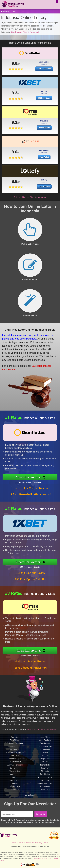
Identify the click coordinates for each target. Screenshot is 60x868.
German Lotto (15, 771)
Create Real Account (31, 477)
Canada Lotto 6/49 (45, 749)
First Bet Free (45, 186)
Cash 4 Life (45, 771)
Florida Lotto (15, 749)
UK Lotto (45, 764)
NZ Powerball (15, 752)
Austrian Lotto (15, 777)
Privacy (28, 843)
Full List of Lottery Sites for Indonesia (30, 197)
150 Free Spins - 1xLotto (33, 567)
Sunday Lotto (45, 789)
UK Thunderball (15, 764)
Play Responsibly (37, 843)
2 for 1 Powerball (44, 69)
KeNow (15, 786)
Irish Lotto (45, 758)
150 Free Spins (44, 101)
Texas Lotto (45, 792)
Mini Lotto (45, 774)
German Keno (15, 783)
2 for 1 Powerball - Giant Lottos (33, 482)
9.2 (14, 125)
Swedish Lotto (15, 792)
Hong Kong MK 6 (45, 780)
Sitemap (46, 843)
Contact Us (22, 843)
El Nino (15, 780)
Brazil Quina (45, 777)
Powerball (15, 740)
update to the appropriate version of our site (43, 728)
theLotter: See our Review (31, 664)
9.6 (14, 63)
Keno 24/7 (45, 783)
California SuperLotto (15, 746)
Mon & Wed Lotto (45, 786)
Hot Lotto (15, 758)
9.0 (14, 155)
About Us (15, 843)
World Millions (15, 774)
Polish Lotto (15, 789)
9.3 (14, 96)
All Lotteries (30, 795)
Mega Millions (45, 740)
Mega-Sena (45, 761)
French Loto (45, 768)
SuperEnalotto (45, 743)
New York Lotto (15, 761)
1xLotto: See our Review (31, 576)
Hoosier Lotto (45, 752)
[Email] (17, 814)
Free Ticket (44, 160)
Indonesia (6, 11)
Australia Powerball (15, 768)
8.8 (19, 181)
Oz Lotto (45, 755)
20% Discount (44, 130)
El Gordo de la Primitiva (15, 755)
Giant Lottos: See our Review (31, 491)
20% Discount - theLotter (33, 655)
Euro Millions (15, 743)
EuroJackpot (45, 746)
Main (15, 11)
